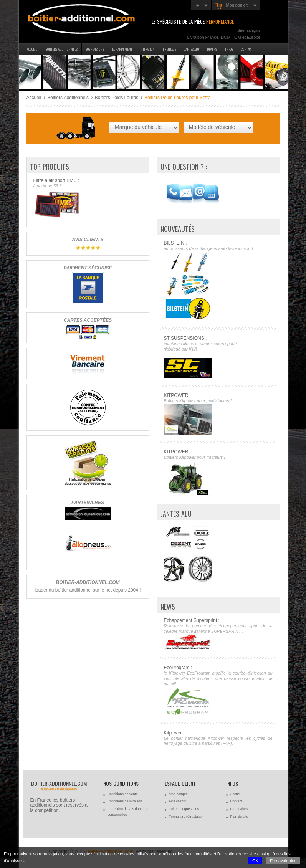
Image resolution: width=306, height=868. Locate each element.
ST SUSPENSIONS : (218, 357)
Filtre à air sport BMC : (88, 199)
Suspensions (95, 49)
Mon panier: (232, 6)
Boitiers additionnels (61, 49)
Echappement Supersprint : (218, 634)
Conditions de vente (123, 794)
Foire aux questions (184, 809)
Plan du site (239, 817)
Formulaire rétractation (186, 817)
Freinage (170, 49)
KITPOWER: (218, 414)
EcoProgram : (218, 690)
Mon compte (179, 794)
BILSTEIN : (218, 281)
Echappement (122, 49)
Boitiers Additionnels (68, 98)
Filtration (147, 49)
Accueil (32, 49)
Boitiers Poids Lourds (117, 98)
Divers (212, 49)
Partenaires (239, 809)
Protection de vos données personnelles (128, 812)
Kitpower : (218, 738)
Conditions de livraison (125, 801)
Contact (246, 49)
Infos (229, 49)
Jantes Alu (192, 49)
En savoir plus (283, 861)
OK (255, 861)
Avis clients (178, 801)
